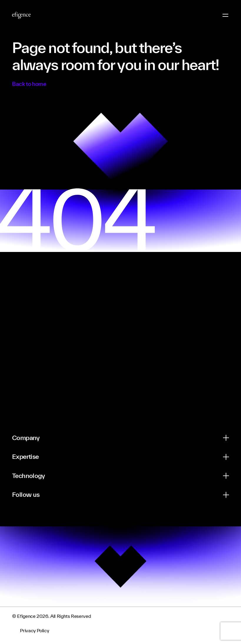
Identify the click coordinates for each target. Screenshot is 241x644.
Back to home (29, 84)
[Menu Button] (225, 15)
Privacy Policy (34, 631)
